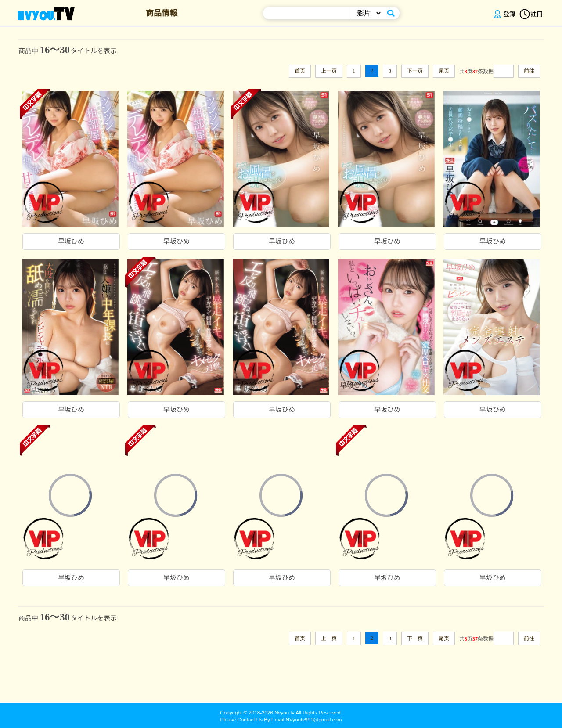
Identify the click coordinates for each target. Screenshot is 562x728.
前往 (529, 71)
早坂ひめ (71, 241)
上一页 (329, 71)
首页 (300, 71)
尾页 (444, 71)
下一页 (415, 71)
